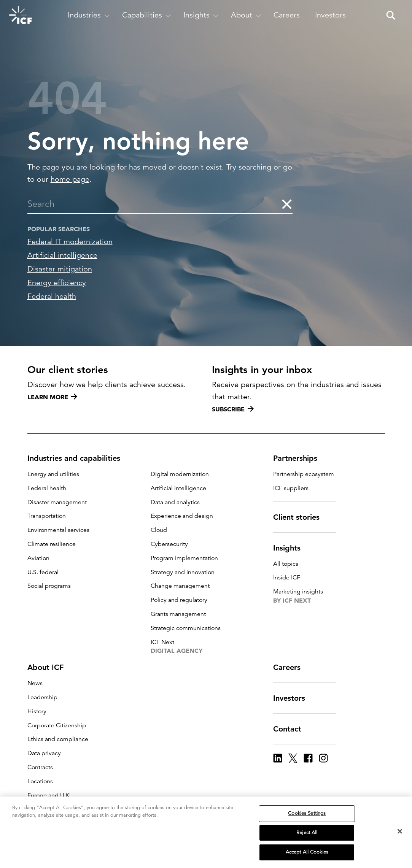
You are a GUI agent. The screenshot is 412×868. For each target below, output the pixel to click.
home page (70, 179)
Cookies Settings (307, 813)
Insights (291, 548)
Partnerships (300, 458)
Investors (294, 698)
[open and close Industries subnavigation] (89, 15)
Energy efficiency (57, 283)
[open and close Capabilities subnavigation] (147, 15)
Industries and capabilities (78, 458)
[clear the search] (287, 204)
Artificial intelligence (62, 255)
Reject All (307, 833)
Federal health (52, 296)
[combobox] (154, 204)
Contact (292, 729)
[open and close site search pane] (391, 15)
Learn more (52, 397)
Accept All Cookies (307, 852)
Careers (291, 667)
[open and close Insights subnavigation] (201, 15)
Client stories (301, 517)
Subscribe (233, 409)
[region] (206, 832)
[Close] (400, 832)
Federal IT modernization (70, 242)
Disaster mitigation (60, 269)
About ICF (50, 667)
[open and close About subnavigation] (246, 15)
